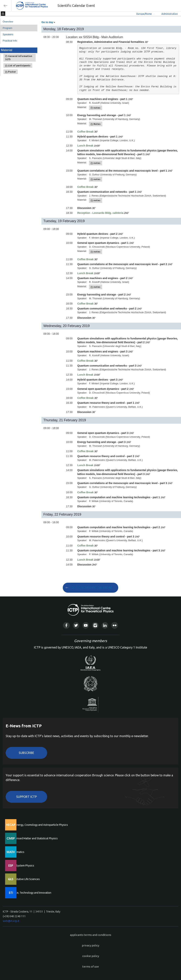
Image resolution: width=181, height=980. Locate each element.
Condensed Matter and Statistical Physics (33, 838)
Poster (11, 72)
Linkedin (105, 625)
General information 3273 (19, 58)
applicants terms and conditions (91, 935)
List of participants (18, 66)
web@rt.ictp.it (11, 921)
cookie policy (91, 956)
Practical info (10, 41)
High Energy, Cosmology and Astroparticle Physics (39, 825)
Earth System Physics (22, 866)
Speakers (8, 34)
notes (95, 108)
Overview (8, 22)
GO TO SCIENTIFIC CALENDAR (92, 588)
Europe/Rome (144, 14)
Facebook (66, 625)
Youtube (86, 625)
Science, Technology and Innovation (30, 893)
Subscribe (26, 753)
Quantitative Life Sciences (25, 879)
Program (7, 28)
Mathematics (17, 852)
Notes (96, 124)
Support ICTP (26, 797)
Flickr (115, 625)
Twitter (76, 625)
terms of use (91, 967)
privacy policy (90, 945)
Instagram (95, 625)
